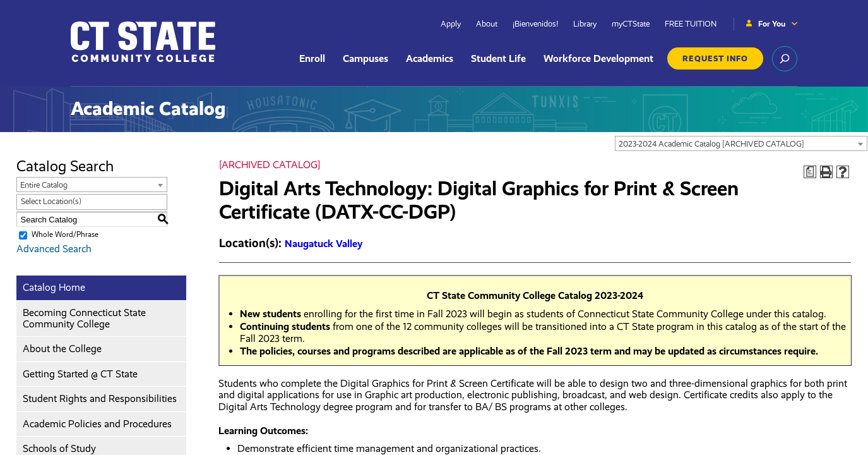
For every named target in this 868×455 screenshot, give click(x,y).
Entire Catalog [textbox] (44, 185)
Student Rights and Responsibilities (100, 398)
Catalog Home (54, 287)
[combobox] (741, 143)
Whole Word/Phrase (65, 234)
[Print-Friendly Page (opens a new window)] (826, 172)
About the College (62, 349)
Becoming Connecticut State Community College (84, 318)
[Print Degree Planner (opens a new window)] (810, 172)
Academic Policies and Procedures (97, 424)
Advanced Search (54, 249)
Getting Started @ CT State (80, 374)
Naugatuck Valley (324, 244)
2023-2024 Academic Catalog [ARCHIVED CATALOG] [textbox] (711, 144)
